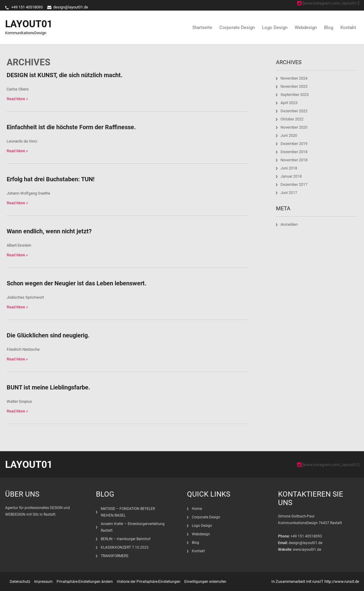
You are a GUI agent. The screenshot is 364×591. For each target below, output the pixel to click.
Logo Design (275, 28)
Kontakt (348, 28)
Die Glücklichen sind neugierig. (48, 335)
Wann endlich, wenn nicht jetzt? (49, 231)
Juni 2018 (289, 168)
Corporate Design (237, 28)
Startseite (202, 28)
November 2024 (294, 78)
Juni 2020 (289, 135)
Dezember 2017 (294, 184)
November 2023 (294, 86)
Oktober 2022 (292, 119)
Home (197, 509)
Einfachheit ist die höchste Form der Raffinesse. (71, 127)
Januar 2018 (291, 176)
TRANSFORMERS (115, 556)
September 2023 (295, 95)
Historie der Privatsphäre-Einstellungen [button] (149, 582)
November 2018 (294, 160)
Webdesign (306, 28)
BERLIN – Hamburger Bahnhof (126, 539)
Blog (329, 28)
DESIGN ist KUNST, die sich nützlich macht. (65, 75)
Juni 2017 (289, 193)
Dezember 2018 (294, 152)
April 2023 (289, 103)
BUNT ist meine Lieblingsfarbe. (48, 387)
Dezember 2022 (294, 111)
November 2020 (294, 127)
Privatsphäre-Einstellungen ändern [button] (85, 582)
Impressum (43, 582)
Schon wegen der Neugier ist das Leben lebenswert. (77, 283)
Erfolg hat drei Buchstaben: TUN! (51, 179)
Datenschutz (20, 582)
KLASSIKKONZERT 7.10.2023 (125, 547)
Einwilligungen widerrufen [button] (205, 582)
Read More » (17, 99)
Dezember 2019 (294, 144)
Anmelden (289, 224)
